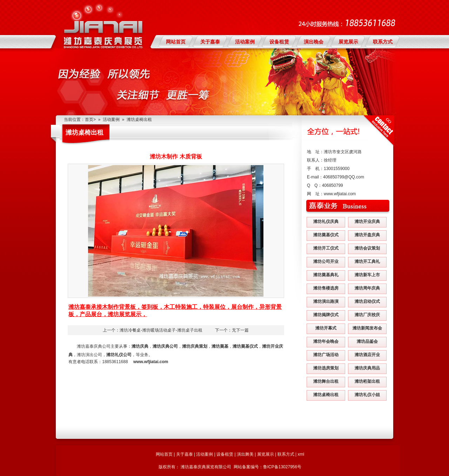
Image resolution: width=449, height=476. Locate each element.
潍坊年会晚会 (326, 341)
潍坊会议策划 (367, 248)
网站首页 (176, 42)
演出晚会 (314, 42)
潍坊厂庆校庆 (367, 315)
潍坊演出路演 (326, 301)
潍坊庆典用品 (367, 368)
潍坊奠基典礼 (326, 275)
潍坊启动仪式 (367, 301)
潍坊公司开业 (326, 261)
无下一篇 (240, 330)
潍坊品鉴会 (367, 341)
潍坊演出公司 (89, 355)
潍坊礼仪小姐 (367, 395)
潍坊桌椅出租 (139, 120)
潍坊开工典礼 (367, 261)
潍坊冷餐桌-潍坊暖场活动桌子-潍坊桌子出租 (161, 330)
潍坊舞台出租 (326, 381)
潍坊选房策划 (326, 368)
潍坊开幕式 (326, 328)
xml (301, 454)
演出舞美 (245, 454)
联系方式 (383, 42)
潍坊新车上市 (367, 275)
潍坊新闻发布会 (367, 328)
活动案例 (245, 42)
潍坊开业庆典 (367, 222)
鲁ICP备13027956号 (282, 467)
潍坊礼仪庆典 (326, 222)
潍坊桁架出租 (367, 381)
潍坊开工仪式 (326, 248)
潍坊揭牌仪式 (326, 315)
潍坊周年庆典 (367, 288)
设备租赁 (279, 42)
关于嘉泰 (210, 42)
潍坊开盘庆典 (367, 235)
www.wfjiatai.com (340, 194)
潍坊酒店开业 (367, 355)
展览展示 (348, 42)
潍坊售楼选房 (326, 288)
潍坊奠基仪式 (326, 235)
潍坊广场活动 (326, 355)
